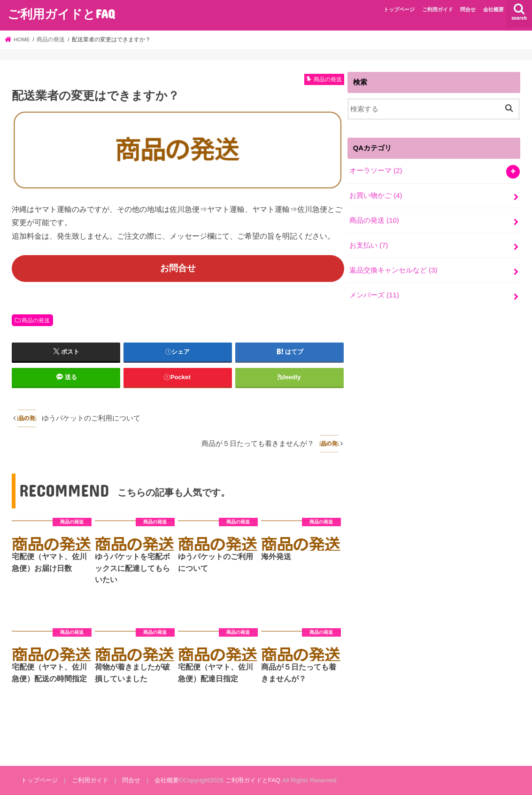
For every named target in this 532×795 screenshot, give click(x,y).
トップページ (399, 9)
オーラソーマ (376, 171)
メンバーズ (374, 295)
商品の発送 (36, 320)
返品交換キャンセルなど (393, 270)
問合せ (468, 9)
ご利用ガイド (438, 9)
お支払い (369, 245)
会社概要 (493, 9)
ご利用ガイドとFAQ (61, 13)
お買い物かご (376, 195)
